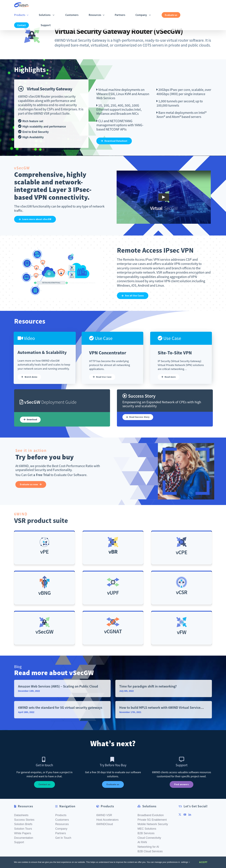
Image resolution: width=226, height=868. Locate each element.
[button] (64, 25)
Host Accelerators (107, 820)
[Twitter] (180, 815)
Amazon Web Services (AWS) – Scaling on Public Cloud (58, 686)
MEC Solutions (147, 829)
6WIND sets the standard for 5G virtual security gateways (60, 707)
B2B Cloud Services (150, 851)
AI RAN (142, 842)
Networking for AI (148, 847)
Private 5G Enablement (152, 820)
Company (61, 829)
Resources (62, 824)
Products (61, 815)
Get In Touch (63, 838)
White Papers (23, 833)
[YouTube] (185, 815)
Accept (203, 862)
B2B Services (146, 833)
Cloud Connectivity (149, 838)
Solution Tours (23, 829)
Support (19, 842)
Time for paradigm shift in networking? (148, 686)
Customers (62, 820)
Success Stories (24, 820)
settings (186, 862)
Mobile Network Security (153, 824)
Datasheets (21, 815)
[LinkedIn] (190, 815)
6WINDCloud (105, 824)
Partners (61, 833)
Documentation (24, 838)
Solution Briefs (23, 824)
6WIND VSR (104, 815)
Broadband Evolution (151, 815)
